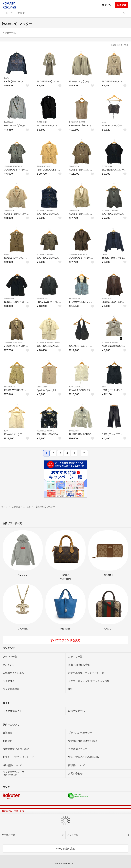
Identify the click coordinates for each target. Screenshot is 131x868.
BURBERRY (74, 431)
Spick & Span (107, 299)
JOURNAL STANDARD (13, 166)
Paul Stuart (8, 122)
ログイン (107, 5)
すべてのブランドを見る (65, 640)
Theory (104, 254)
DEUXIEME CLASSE (77, 122)
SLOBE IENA (42, 122)
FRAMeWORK (42, 299)
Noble (104, 122)
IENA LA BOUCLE (44, 166)
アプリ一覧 (73, 835)
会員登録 (121, 5)
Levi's (6, 78)
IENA (104, 387)
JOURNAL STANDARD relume (48, 343)
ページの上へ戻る (65, 849)
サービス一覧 (8, 835)
